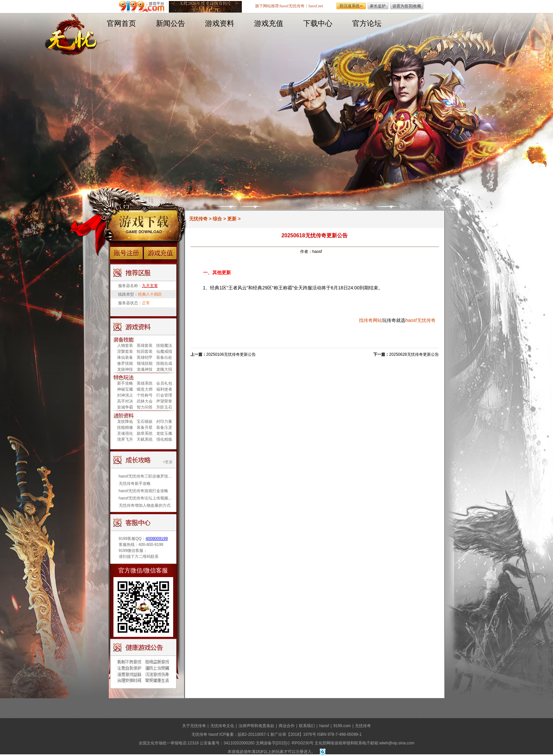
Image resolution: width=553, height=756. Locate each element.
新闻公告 (171, 23)
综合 (217, 219)
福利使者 (164, 389)
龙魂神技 (145, 369)
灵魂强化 (125, 433)
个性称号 (145, 395)
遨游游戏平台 (143, 7)
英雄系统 (145, 383)
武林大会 (145, 401)
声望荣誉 (164, 401)
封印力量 (164, 421)
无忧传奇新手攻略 (135, 484)
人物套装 (125, 345)
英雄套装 (145, 345)
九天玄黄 (150, 286)
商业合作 (287, 726)
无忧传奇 (198, 219)
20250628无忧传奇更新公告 (414, 354)
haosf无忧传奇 (292, 6)
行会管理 (164, 395)
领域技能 (145, 363)
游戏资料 (220, 23)
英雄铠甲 (145, 357)
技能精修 (125, 427)
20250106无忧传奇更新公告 (231, 354)
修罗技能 (125, 363)
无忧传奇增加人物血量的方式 (145, 505)
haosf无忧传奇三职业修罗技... (145, 476)
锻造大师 (145, 389)
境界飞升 (125, 439)
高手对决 (125, 401)
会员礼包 (164, 383)
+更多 (168, 462)
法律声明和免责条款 (256, 726)
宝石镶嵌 (145, 421)
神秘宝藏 (125, 389)
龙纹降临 (125, 421)
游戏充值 (269, 23)
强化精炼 (164, 439)
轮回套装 (145, 351)
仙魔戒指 (164, 351)
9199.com (342, 726)
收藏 (417, 6)
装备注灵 (164, 427)
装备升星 (145, 427)
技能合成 (164, 363)
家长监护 (378, 6)
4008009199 (157, 539)
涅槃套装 (125, 351)
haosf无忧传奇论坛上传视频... (145, 498)
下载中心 (318, 23)
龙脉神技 (125, 369)
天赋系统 (145, 439)
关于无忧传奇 (194, 726)
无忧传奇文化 (222, 726)
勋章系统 (145, 433)
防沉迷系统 (350, 6)
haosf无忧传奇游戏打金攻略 (143, 491)
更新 (232, 219)
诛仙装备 (125, 357)
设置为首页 (402, 6)
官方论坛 (367, 23)
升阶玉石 (164, 407)
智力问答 (145, 407)
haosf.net (316, 6)
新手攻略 (125, 383)
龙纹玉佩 (164, 433)
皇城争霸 (125, 407)
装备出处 (164, 357)
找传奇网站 (371, 320)
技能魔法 (164, 345)
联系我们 (307, 726)
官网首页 (121, 23)
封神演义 (125, 395)
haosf (411, 320)
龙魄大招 (164, 369)
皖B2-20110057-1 (254, 734)
